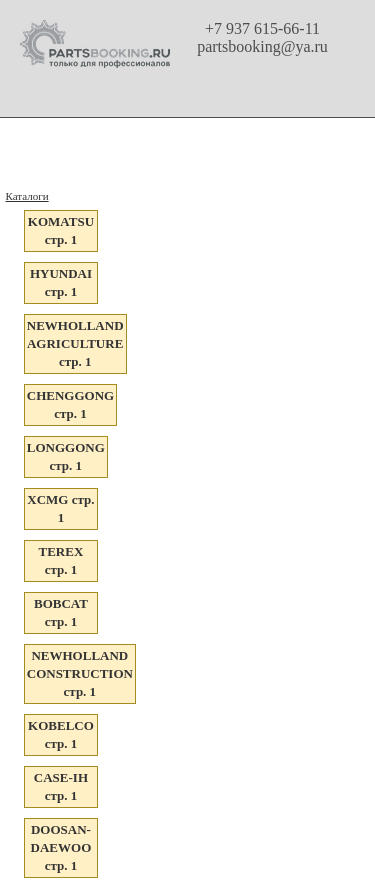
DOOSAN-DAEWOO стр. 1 (61, 847)
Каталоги (27, 196)
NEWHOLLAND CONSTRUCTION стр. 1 (80, 673)
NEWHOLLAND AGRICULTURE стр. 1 (75, 343)
